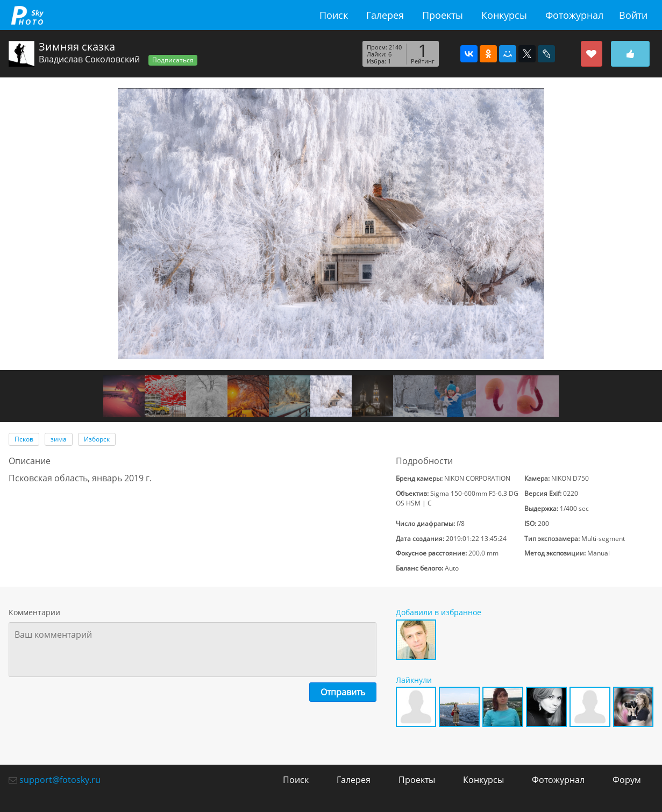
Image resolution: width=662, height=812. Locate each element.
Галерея (385, 15)
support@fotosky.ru (60, 780)
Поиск (334, 15)
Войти (633, 15)
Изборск (97, 439)
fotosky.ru (27, 15)
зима (59, 439)
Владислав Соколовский (89, 59)
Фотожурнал (574, 15)
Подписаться (173, 60)
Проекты (443, 15)
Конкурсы (504, 15)
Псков (24, 439)
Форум (627, 780)
